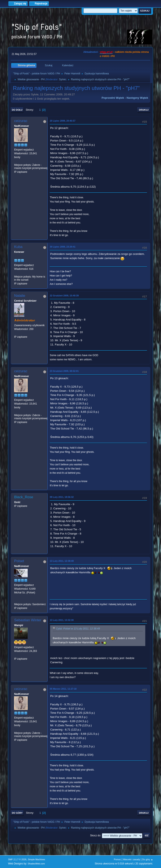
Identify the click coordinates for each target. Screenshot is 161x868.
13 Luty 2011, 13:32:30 (62, 620)
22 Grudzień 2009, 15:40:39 (64, 296)
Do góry (17, 813)
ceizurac (21, 121)
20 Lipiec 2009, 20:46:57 (62, 121)
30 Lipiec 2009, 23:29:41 (62, 247)
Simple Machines (36, 859)
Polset (19, 561)
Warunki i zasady (132, 859)
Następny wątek (137, 98)
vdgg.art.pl (106, 52)
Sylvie (62, 79)
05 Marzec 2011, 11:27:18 (63, 689)
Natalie (20, 296)
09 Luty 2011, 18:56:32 (62, 497)
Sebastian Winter (28, 620)
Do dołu (17, 110)
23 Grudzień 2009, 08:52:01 (64, 371)
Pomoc (117, 859)
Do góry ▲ (147, 859)
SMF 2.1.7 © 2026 (17, 859)
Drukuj (144, 110)
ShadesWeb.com (36, 864)
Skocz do (95, 836)
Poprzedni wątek (113, 98)
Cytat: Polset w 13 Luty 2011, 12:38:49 (78, 629)
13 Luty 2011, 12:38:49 (62, 561)
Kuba (18, 247)
